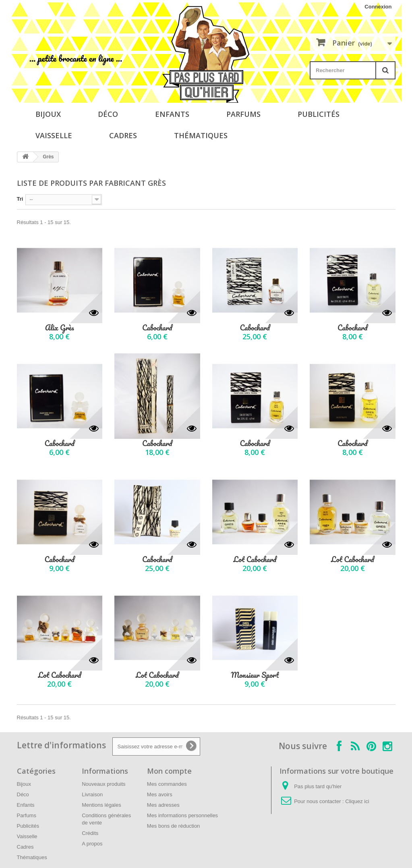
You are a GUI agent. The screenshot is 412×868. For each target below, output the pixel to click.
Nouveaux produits (104, 784)
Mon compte (169, 771)
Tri (20, 199)
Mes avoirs (160, 794)
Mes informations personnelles (182, 815)
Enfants (172, 114)
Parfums (243, 114)
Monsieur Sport (255, 675)
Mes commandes (167, 784)
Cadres (123, 135)
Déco (108, 114)
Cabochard (157, 328)
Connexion (378, 7)
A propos (92, 844)
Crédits (90, 833)
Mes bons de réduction (174, 826)
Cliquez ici (357, 801)
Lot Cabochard (255, 560)
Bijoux (48, 114)
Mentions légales (101, 805)
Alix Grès (60, 328)
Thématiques (201, 135)
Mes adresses (163, 805)
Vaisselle (54, 135)
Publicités (319, 114)
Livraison (92, 794)
